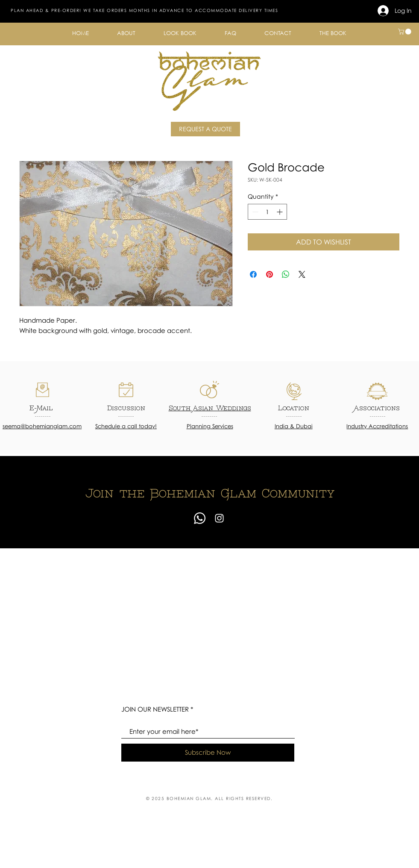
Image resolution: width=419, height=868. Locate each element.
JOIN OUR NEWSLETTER (155, 709)
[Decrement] (254, 212)
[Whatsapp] (200, 518)
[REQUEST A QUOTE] (205, 129)
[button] (126, 33)
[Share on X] (302, 274)
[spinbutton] (267, 212)
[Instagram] (219, 518)
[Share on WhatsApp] (286, 274)
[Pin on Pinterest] (270, 274)
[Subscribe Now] (208, 753)
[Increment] (280, 212)
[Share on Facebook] (253, 274)
